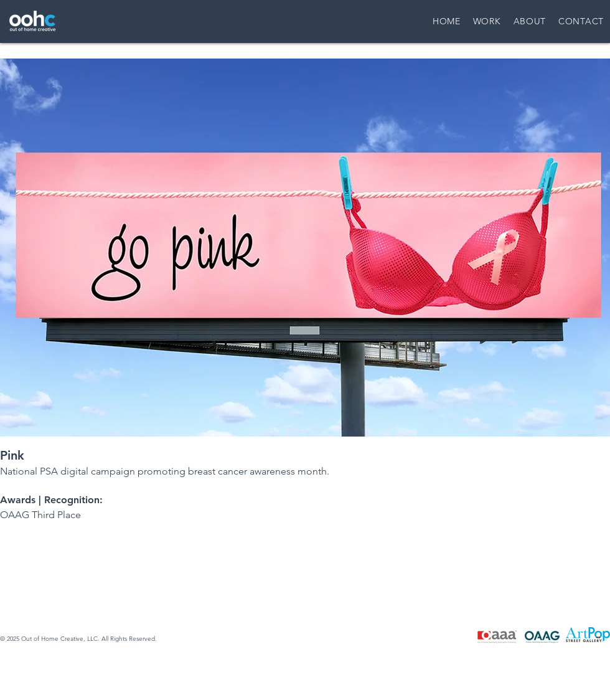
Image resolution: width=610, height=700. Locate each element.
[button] (305, 248)
